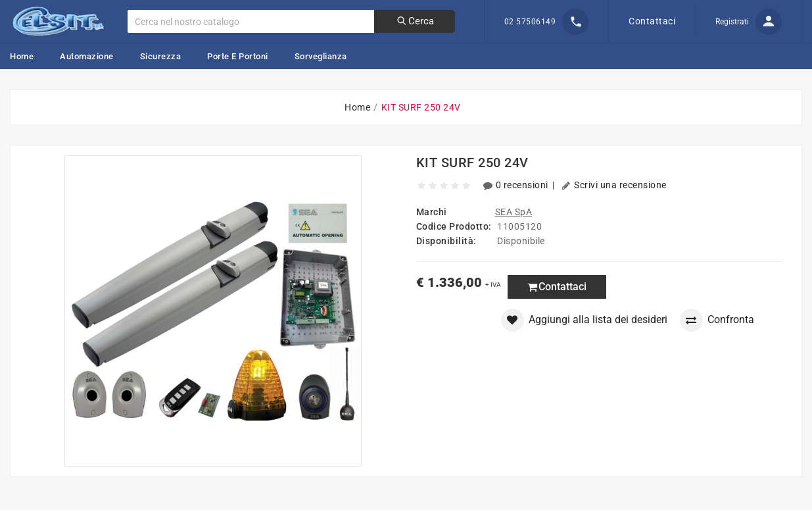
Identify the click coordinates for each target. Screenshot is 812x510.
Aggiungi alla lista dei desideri (584, 320)
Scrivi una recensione (614, 185)
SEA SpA (514, 212)
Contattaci (652, 21)
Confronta (717, 320)
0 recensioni (517, 185)
